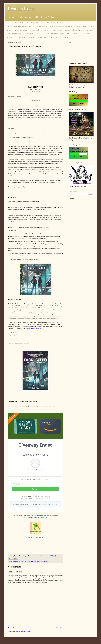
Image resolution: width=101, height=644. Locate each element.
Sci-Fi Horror (86, 34)
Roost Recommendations (14, 34)
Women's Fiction (43, 37)
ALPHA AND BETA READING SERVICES (55, 23)
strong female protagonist (42, 564)
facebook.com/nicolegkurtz (20, 341)
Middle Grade (35, 30)
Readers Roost (21, 9)
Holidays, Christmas (21, 30)
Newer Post (12, 630)
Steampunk (22, 37)
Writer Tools (55, 37)
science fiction (30, 564)
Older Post (59, 630)
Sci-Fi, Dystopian (73, 34)
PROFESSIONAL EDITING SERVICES (19, 26)
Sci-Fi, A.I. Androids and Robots (54, 34)
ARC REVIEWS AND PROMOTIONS (26, 23)
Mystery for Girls (57, 30)
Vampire (31, 37)
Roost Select (29, 34)
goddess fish (22, 564)
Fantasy (9, 30)
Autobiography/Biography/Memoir (61, 26)
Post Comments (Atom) (24, 634)
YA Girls (65, 37)
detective (16, 564)
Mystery (45, 30)
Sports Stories (11, 37)
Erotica (91, 26)
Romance (89, 30)
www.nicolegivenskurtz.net (34, 328)
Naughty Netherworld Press (74, 30)
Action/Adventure (41, 26)
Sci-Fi (38, 34)
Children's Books (80, 26)
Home (8, 23)
